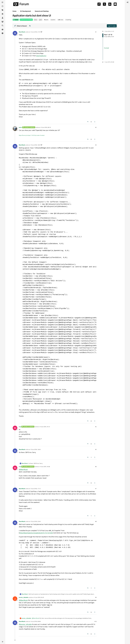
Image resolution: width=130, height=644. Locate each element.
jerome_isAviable (24, 597)
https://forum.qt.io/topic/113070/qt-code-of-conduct (32, 135)
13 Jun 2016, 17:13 (36, 489)
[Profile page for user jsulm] (15, 129)
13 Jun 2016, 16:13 (45, 427)
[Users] (2, 18)
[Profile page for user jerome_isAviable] (15, 599)
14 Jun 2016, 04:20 (39, 597)
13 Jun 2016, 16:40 (36, 449)
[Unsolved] (2, 33)
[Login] (127, 2)
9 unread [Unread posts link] (106, 48)
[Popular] (2, 14)
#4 (96, 427)
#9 (96, 597)
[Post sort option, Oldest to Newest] (21, 26)
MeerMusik (22, 32)
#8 (96, 521)
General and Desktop (26, 20)
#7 (96, 489)
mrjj (20, 427)
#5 (96, 449)
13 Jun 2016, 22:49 (36, 521)
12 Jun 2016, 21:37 (36, 32)
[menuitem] (127, 2)
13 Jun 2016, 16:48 (45, 467)
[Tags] (2, 10)
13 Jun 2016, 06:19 (46, 127)
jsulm (20, 127)
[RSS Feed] (30, 26)
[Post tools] (95, 122)
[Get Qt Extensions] (2, 29)
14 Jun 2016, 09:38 (36, 621)
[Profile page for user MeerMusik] (15, 33)
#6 (96, 467)
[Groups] (2, 22)
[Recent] (2, 6)
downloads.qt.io (41, 56)
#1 (96, 32)
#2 (96, 127)
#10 (96, 621)
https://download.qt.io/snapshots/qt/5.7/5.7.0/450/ (36, 533)
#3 (96, 145)
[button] (2, 642)
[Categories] (2, 2)
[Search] (2, 26)
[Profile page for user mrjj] (15, 428)
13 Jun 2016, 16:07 (36, 145)
